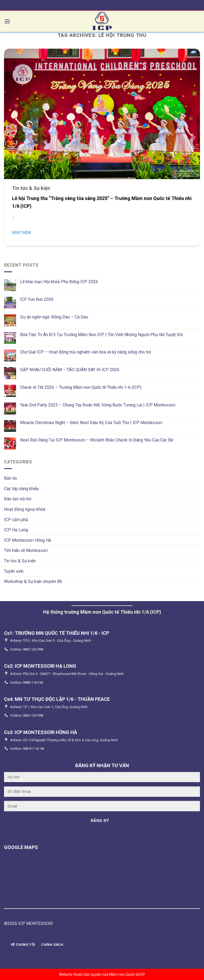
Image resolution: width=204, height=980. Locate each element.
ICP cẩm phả (16, 520)
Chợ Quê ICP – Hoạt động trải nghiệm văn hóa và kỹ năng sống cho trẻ (85, 352)
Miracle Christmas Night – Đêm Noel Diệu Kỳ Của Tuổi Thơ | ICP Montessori (91, 423)
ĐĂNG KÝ (100, 821)
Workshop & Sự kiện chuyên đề (33, 581)
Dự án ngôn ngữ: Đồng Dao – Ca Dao (54, 317)
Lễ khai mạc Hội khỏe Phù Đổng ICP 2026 (59, 282)
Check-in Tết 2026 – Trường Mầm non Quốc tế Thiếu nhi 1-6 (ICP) (81, 387)
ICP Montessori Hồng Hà (27, 540)
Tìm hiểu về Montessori (26, 550)
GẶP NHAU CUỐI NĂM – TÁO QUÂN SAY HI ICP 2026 (70, 370)
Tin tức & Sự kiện (20, 561)
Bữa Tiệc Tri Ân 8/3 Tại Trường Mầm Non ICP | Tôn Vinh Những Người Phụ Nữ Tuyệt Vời (101, 335)
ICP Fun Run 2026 (37, 299)
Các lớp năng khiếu (21, 489)
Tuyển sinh (14, 571)
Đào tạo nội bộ (18, 499)
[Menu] (7, 21)
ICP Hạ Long (16, 530)
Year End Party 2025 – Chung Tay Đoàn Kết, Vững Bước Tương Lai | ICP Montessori (98, 405)
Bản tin (10, 478)
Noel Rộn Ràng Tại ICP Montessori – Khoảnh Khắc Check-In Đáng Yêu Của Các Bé (97, 440)
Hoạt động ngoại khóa (25, 509)
